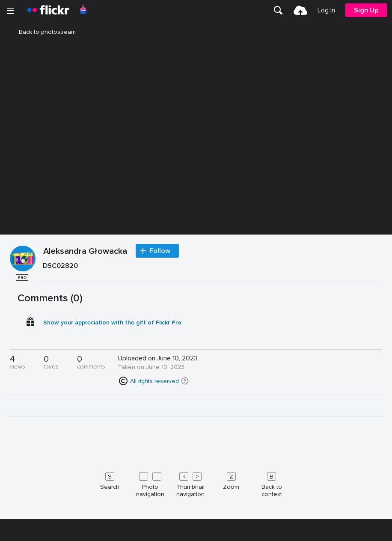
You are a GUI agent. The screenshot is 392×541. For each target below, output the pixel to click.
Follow (160, 429)
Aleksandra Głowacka (85, 430)
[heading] (48, 10)
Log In (326, 10)
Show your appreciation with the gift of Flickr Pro (112, 501)
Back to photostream (42, 32)
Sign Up (366, 10)
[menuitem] (278, 10)
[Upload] (300, 10)
